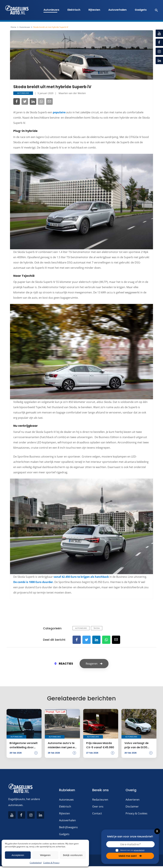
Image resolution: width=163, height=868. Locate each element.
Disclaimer (132, 806)
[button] (155, 10)
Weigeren (45, 855)
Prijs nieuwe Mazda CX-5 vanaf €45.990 (100, 745)
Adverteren (133, 800)
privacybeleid (139, 850)
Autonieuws (51, 10)
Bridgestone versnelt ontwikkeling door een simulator (24, 745)
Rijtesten (94, 10)
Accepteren (18, 855)
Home (13, 27)
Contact (97, 813)
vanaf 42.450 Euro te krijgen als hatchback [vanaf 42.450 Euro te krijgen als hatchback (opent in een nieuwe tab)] (81, 577)
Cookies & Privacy (51, 863)
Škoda (97, 628)
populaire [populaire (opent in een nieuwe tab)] (59, 112)
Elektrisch (74, 10)
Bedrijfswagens (68, 827)
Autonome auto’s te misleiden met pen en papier (62, 745)
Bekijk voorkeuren (73, 855)
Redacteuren (100, 800)
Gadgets (141, 10)
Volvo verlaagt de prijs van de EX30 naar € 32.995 (136, 745)
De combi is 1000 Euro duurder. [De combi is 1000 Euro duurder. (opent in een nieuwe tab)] (33, 582)
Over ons (98, 806)
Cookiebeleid (36, 863)
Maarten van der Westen (72, 93)
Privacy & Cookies (136, 813)
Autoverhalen (117, 10)
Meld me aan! (130, 856)
